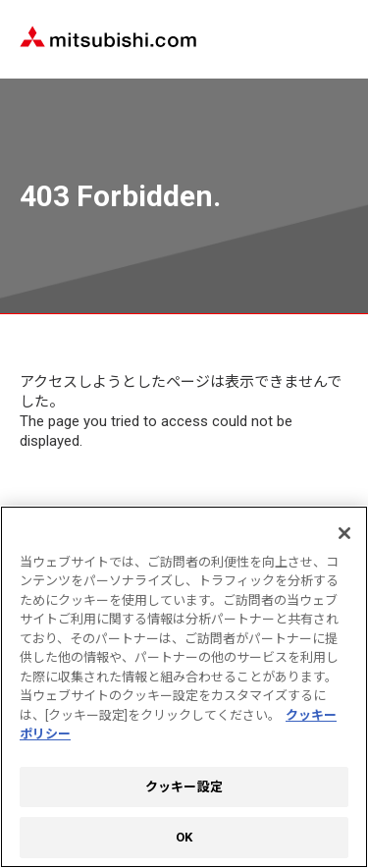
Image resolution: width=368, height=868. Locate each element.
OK (184, 837)
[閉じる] (344, 533)
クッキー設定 (184, 787)
